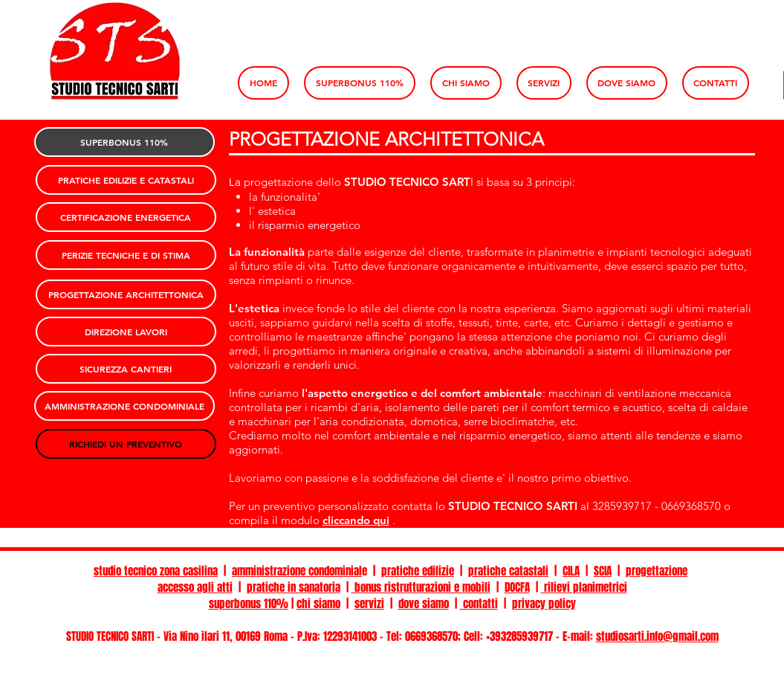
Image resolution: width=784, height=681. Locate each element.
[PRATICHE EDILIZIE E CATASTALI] (126, 180)
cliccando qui (356, 520)
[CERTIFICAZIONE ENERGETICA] (126, 217)
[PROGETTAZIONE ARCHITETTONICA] (126, 294)
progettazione (657, 571)
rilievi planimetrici (584, 587)
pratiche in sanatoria (294, 587)
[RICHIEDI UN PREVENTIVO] (126, 444)
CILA (571, 571)
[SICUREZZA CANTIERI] (126, 369)
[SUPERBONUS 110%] (124, 142)
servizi (369, 604)
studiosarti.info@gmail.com (657, 636)
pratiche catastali (508, 571)
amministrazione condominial (297, 571)
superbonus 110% (249, 604)
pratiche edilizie (418, 571)
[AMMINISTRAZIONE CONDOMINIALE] (124, 406)
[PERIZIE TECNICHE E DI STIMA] (126, 255)
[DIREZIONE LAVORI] (126, 332)
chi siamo (318, 604)
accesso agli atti (195, 587)
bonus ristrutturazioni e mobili (421, 587)
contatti (479, 604)
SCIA (603, 571)
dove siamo (424, 604)
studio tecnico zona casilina (156, 571)
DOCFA (517, 587)
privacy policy (544, 604)
